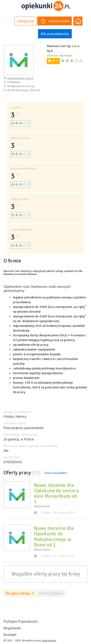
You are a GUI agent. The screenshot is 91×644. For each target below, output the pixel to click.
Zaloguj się (26, 21)
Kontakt (10, 635)
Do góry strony (18, 593)
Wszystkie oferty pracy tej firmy (46, 574)
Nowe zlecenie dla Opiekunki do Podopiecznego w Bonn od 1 (54, 536)
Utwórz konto (55, 22)
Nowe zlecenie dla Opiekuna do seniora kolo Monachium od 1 (56, 493)
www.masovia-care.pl (20, 78)
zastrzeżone (49, 641)
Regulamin (12, 628)
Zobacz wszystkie (55, 473)
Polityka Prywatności (21, 622)
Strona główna (51, 593)
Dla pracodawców (55, 34)
